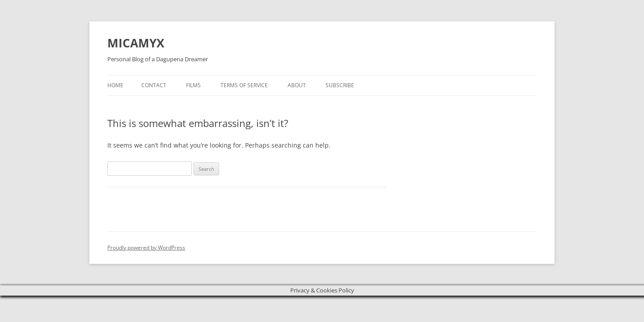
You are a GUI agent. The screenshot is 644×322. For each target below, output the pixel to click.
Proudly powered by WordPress (146, 248)
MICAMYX (136, 43)
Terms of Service (244, 85)
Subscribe (340, 85)
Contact (154, 85)
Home (115, 85)
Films (193, 85)
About (297, 85)
